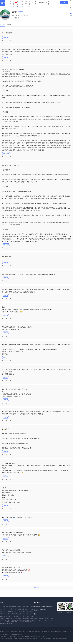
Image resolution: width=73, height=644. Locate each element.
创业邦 (53, 631)
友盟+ (45, 631)
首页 (10, 3)
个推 (42, 631)
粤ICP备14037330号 (22, 637)
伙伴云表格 (32, 631)
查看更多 (36, 588)
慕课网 (69, 631)
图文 (36, 3)
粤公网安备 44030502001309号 (36, 637)
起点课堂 (20, 631)
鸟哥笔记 (64, 631)
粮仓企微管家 (18, 635)
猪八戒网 (25, 631)
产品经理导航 (13, 631)
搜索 (48, 3)
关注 (21, 12)
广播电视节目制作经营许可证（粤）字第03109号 (12, 639)
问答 (26, 3)
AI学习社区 (58, 631)
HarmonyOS (42, 3)
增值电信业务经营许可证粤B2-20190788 (35, 639)
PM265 (7, 631)
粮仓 (49, 631)
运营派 (12, 635)
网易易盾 (38, 631)
